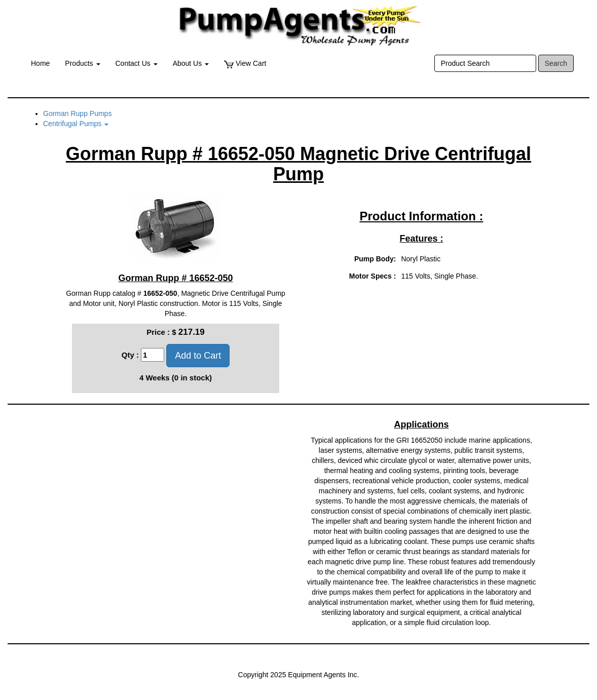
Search (556, 63)
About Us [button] (191, 63)
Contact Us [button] (137, 63)
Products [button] (82, 63)
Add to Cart (198, 356)
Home (40, 63)
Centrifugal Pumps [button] (76, 124)
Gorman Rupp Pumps (77, 113)
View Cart (245, 64)
